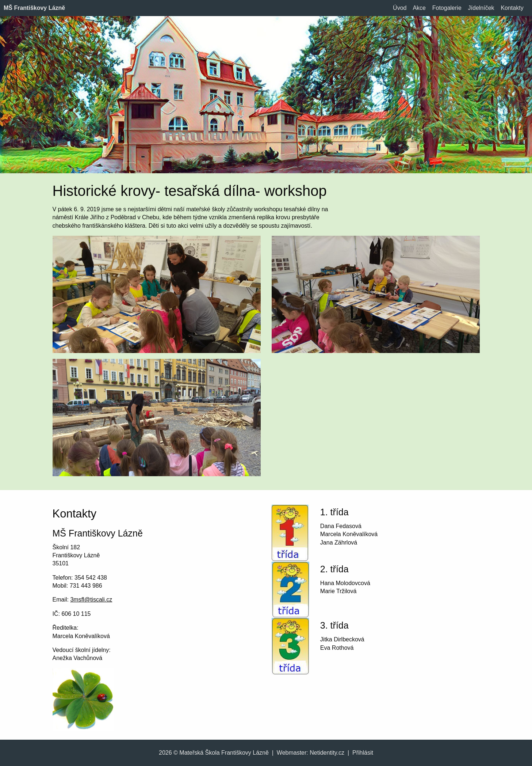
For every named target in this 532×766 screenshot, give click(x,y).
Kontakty (512, 8)
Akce (419, 8)
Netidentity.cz (327, 753)
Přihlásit (363, 753)
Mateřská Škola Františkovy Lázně (224, 753)
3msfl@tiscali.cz (91, 600)
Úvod (400, 8)
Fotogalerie (447, 8)
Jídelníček (481, 8)
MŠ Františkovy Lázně (34, 8)
